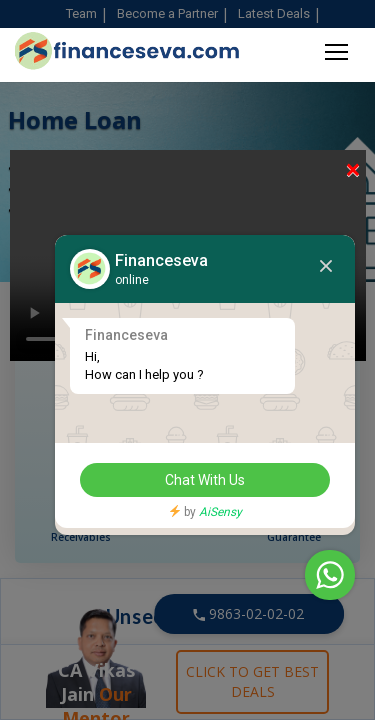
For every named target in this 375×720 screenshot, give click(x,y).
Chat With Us (205, 480)
